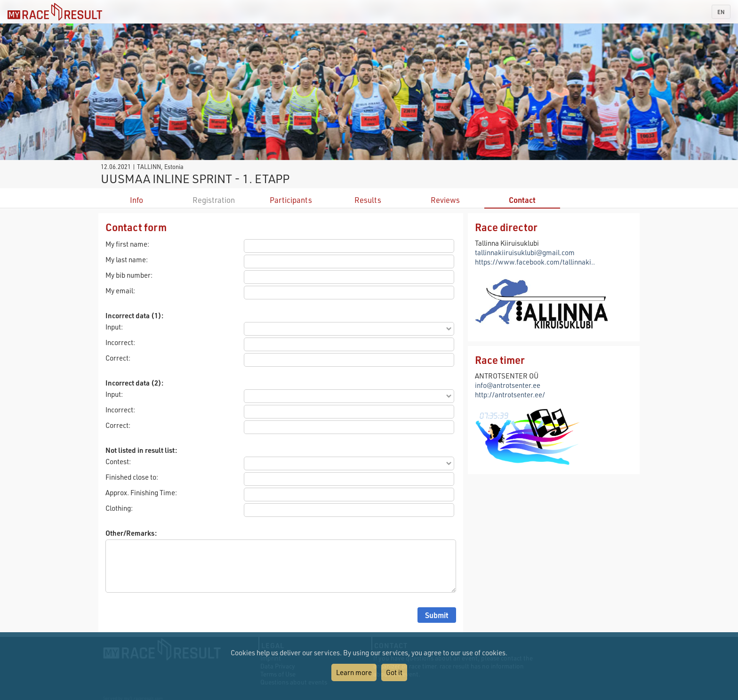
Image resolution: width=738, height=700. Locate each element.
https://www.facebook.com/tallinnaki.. (535, 262)
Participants (291, 200)
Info (136, 200)
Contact (522, 200)
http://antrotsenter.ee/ (510, 394)
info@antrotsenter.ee (508, 385)
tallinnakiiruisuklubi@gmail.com (525, 252)
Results (368, 200)
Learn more (354, 672)
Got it (394, 672)
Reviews (445, 200)
